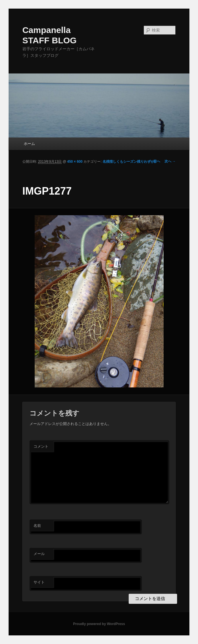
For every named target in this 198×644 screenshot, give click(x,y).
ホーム (29, 144)
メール (39, 554)
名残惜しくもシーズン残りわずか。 (130, 162)
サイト (39, 582)
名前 (37, 526)
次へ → (170, 161)
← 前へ (154, 161)
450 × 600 (75, 162)
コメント (41, 446)
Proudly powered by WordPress (99, 624)
